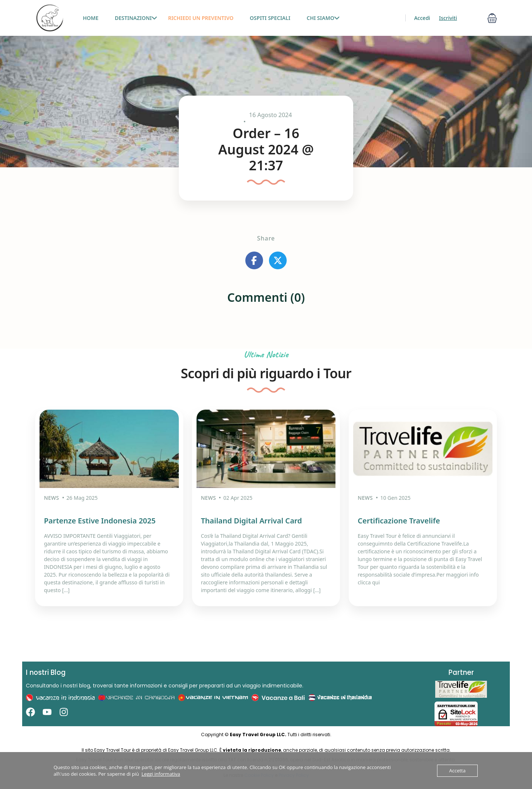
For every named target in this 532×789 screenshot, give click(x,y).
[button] (492, 18)
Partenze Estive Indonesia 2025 (100, 519)
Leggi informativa (161, 774)
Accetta (457, 771)
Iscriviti (448, 18)
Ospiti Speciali (270, 18)
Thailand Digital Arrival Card (252, 519)
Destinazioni (136, 18)
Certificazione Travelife (399, 519)
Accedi (422, 18)
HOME (91, 18)
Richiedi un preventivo (201, 18)
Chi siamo (323, 18)
